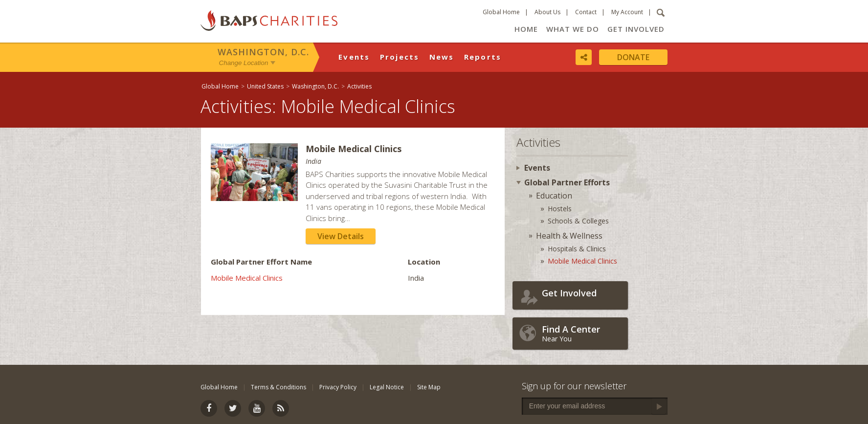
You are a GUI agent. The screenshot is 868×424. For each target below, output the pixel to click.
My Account (627, 12)
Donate (633, 57)
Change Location (244, 63)
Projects (400, 57)
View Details (341, 236)
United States (265, 86)
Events (354, 57)
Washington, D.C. (263, 52)
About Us (547, 12)
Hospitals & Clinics (577, 249)
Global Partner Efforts (567, 182)
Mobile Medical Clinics (247, 278)
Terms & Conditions (278, 387)
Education (554, 196)
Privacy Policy (338, 387)
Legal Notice (387, 387)
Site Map (429, 387)
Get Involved (636, 29)
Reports (483, 57)
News (442, 57)
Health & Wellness (569, 236)
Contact (586, 12)
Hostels (560, 209)
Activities (359, 86)
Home (526, 29)
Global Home (501, 12)
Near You (582, 333)
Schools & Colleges (578, 221)
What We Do (573, 29)
